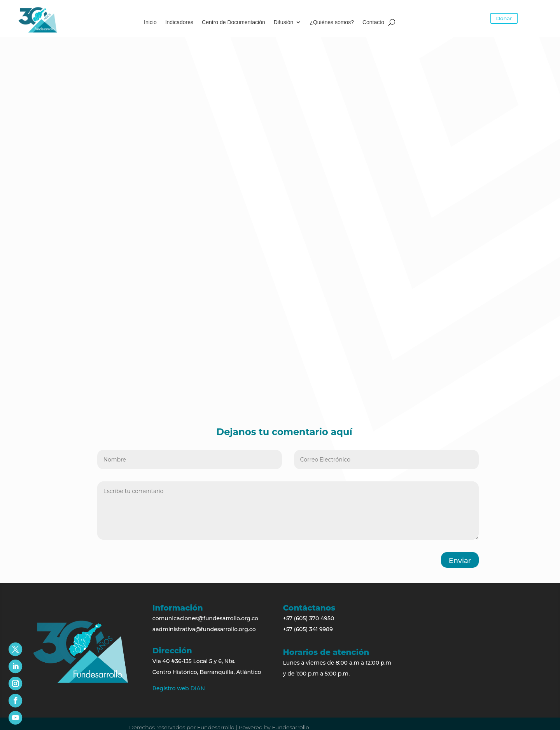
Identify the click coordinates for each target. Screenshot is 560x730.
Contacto (373, 22)
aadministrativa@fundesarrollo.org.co (204, 629)
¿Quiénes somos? (332, 22)
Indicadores (179, 22)
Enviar (460, 561)
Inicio (150, 22)
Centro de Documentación (234, 22)
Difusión (284, 22)
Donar (504, 18)
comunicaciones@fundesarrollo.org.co (205, 618)
